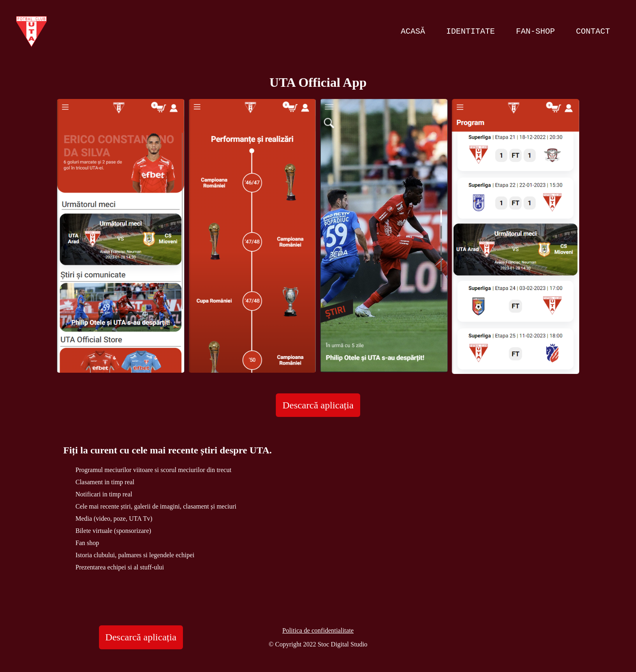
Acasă (413, 31)
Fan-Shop (535, 31)
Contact (593, 31)
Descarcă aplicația (318, 405)
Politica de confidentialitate (318, 630)
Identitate (471, 31)
